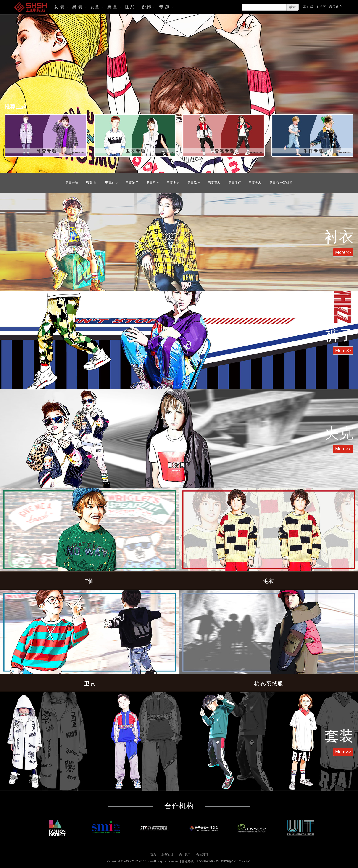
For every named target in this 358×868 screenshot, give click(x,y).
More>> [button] (343, 252)
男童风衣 (194, 183)
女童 (95, 7)
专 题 (164, 7)
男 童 (112, 7)
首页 (153, 854)
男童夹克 (173, 183)
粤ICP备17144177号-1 (236, 861)
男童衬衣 (111, 183)
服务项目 (167, 854)
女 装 (59, 7)
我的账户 (336, 7)
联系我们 (202, 854)
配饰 (147, 7)
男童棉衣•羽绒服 (281, 183)
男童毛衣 (153, 183)
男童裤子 (132, 183)
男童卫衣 (214, 183)
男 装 (77, 7)
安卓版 (321, 7)
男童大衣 (255, 183)
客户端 (308, 7)
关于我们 (185, 854)
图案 (130, 7)
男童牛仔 (235, 183)
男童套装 (72, 183)
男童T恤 (92, 183)
